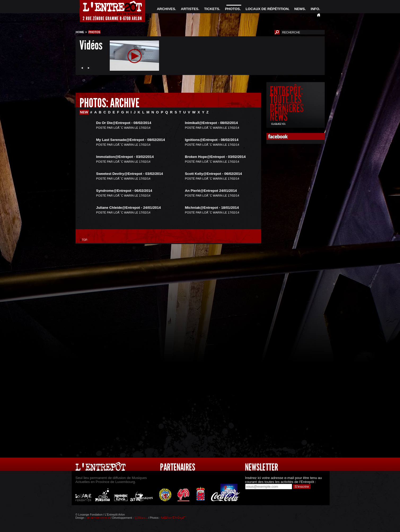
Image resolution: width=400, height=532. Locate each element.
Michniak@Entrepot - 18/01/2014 (212, 208)
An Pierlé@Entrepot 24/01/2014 (211, 191)
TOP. (85, 240)
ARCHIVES (166, 9)
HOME (80, 32)
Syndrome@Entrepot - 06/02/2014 (124, 191)
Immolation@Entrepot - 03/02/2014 (125, 157)
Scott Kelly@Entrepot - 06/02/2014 (214, 174)
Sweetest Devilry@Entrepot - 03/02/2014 (130, 174)
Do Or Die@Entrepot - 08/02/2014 (124, 123)
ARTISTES (190, 9)
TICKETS (212, 9)
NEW (84, 112)
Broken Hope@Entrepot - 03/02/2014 (215, 157)
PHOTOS (232, 9)
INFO (315, 9)
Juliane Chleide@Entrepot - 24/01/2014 (129, 208)
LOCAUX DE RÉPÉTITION (267, 9)
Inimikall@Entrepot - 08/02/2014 (212, 123)
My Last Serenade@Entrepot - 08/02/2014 (131, 140)
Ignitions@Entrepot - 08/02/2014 (212, 140)
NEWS (300, 9)
